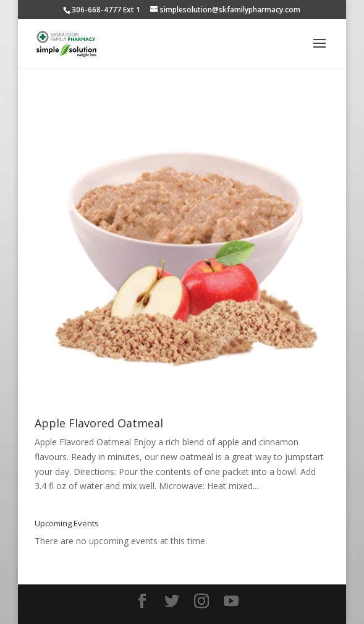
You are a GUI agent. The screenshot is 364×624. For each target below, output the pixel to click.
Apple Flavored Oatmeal (99, 423)
